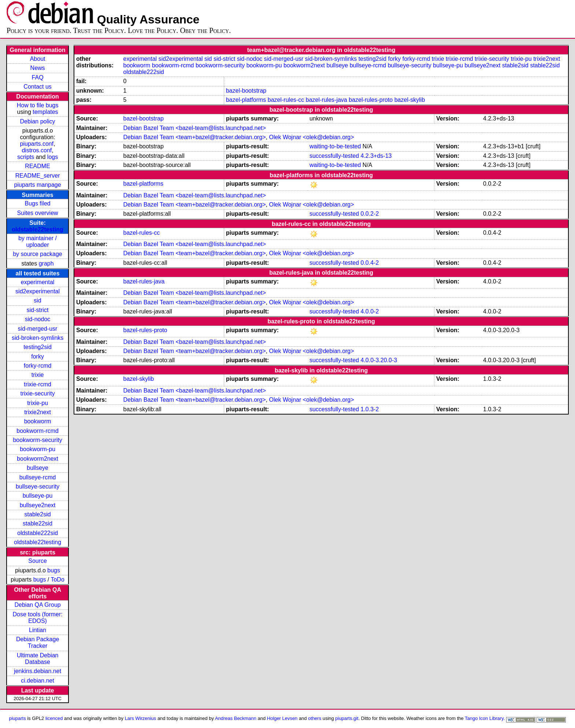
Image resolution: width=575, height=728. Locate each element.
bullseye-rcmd (38, 477)
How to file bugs (38, 105)
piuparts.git (347, 718)
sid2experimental (38, 291)
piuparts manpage (38, 185)
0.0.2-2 (370, 214)
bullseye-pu (38, 496)
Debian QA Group (37, 605)
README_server (38, 176)
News (38, 68)
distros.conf (37, 150)
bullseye (38, 468)
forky (38, 356)
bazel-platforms (246, 100)
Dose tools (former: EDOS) (38, 618)
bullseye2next (38, 505)
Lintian (38, 630)
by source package (37, 254)
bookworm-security (37, 440)
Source (38, 561)
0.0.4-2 (370, 263)
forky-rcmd (38, 366)
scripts (26, 157)
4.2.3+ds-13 (376, 156)
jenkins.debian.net (38, 671)
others (315, 718)
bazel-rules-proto (371, 100)
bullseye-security (38, 486)
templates (45, 112)
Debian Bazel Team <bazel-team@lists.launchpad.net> (195, 128)
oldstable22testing (37, 229)
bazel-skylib (410, 100)
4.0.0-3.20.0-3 (379, 360)
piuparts (18, 718)
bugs (54, 570)
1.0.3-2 (370, 409)
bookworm (38, 421)
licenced (54, 718)
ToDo (57, 580)
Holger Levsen (282, 718)
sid (37, 300)
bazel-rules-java (327, 100)
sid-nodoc (38, 319)
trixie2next (38, 412)
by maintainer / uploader (38, 242)
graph (46, 263)
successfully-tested (334, 156)
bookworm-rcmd (38, 431)
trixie (38, 375)
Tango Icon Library (484, 718)
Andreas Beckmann (236, 718)
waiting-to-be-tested (335, 146)
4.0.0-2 (370, 311)
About (38, 59)
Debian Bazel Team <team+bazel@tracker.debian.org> (195, 137)
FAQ (38, 77)
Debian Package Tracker (38, 642)
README (37, 166)
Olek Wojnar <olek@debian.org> (312, 137)
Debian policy (38, 121)
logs (53, 157)
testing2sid (38, 347)
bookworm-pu (38, 449)
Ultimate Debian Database (38, 659)
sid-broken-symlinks (38, 338)
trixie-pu (38, 403)
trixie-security (37, 393)
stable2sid (38, 514)
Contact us (37, 87)
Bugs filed (37, 203)
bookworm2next (38, 459)
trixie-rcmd (38, 384)
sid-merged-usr (38, 329)
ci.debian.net (38, 681)
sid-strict (38, 310)
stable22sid (38, 523)
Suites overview (38, 213)
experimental (38, 282)
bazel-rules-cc (286, 100)
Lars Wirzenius (141, 718)
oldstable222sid (38, 533)
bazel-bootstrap (246, 91)
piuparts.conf (37, 144)
